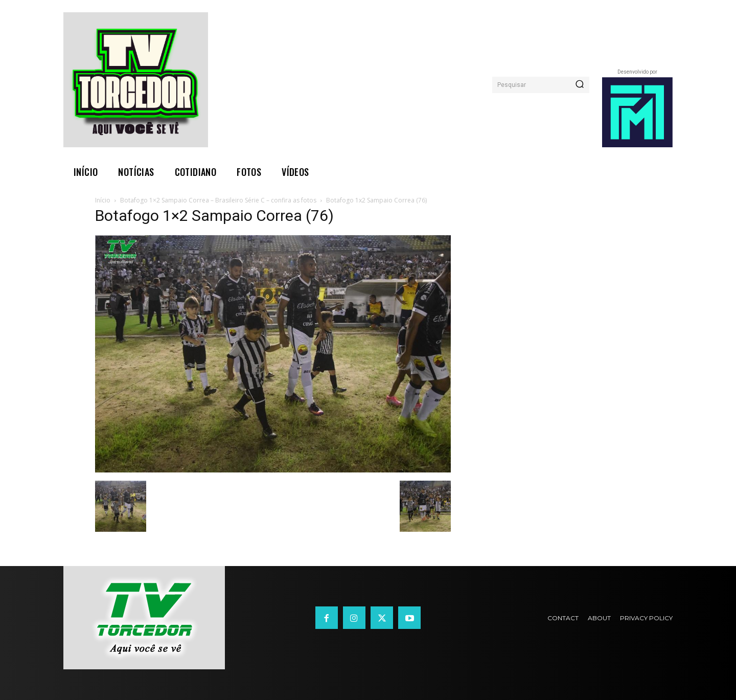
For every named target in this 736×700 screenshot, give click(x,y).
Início (103, 200)
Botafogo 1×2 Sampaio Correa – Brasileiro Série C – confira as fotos (218, 200)
